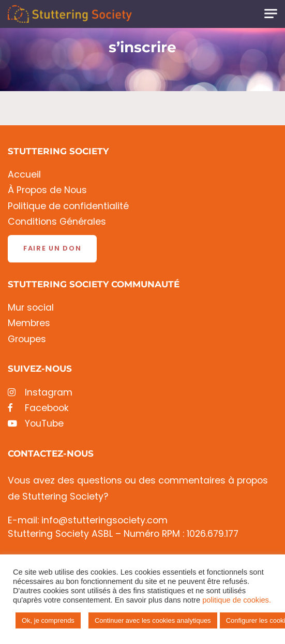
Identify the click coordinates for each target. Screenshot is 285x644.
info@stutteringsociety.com (104, 520)
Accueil (24, 175)
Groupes (27, 339)
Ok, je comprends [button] (48, 620)
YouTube (36, 424)
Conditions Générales (57, 222)
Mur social (31, 308)
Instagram (40, 393)
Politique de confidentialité (68, 206)
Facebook (38, 408)
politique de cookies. (237, 600)
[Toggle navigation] (271, 14)
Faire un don (52, 248)
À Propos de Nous (47, 190)
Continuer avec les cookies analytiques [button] (153, 620)
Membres (29, 323)
